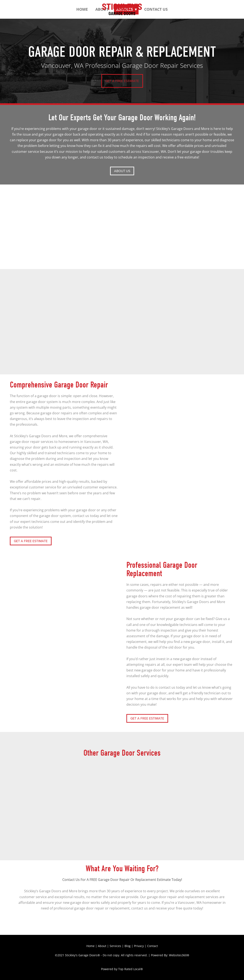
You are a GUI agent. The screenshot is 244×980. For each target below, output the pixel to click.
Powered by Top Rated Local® (122, 969)
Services (115, 946)
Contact (152, 946)
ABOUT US (122, 171)
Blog (128, 946)
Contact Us (156, 9)
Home (82, 9)
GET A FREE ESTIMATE (122, 81)
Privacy (139, 946)
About (102, 946)
